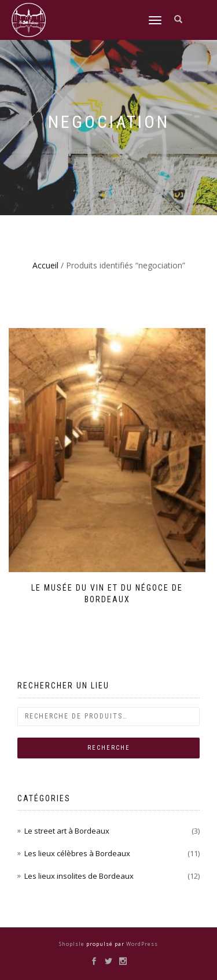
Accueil (45, 265)
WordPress (141, 944)
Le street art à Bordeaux (67, 831)
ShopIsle (73, 944)
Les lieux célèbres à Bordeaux (77, 853)
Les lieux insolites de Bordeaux (79, 876)
